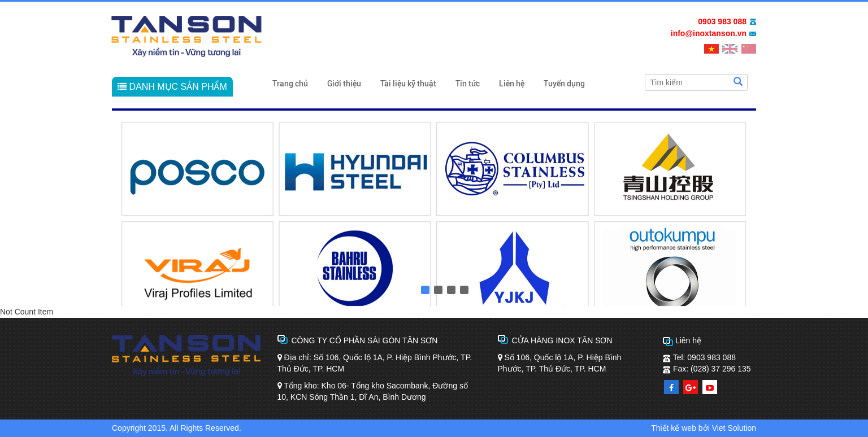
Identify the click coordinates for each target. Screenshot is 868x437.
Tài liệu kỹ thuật (408, 84)
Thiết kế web (674, 428)
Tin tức (468, 84)
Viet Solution (734, 428)
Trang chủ (290, 84)
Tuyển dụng (564, 84)
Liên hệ (512, 84)
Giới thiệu (344, 84)
